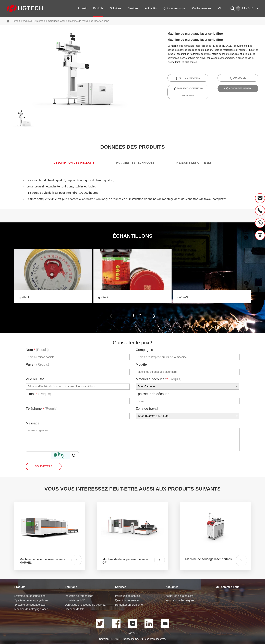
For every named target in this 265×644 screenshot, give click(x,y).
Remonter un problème (129, 605)
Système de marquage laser (49, 21)
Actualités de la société (179, 596)
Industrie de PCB (75, 600)
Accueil (82, 8)
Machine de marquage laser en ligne (89, 21)
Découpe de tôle (75, 609)
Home (15, 21)
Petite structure (188, 78)
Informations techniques (180, 600)
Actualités (151, 8)
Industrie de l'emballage (79, 596)
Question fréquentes (127, 600)
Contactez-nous (202, 8)
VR (220, 8)
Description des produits (68, 164)
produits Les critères (200, 164)
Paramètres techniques (135, 164)
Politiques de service (128, 596)
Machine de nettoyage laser (31, 609)
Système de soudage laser (30, 605)
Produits (98, 8)
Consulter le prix (238, 89)
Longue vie (238, 78)
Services (133, 8)
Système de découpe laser (30, 596)
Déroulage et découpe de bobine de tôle (86, 605)
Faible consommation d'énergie (188, 92)
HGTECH (132, 634)
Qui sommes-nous (174, 8)
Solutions (116, 8)
